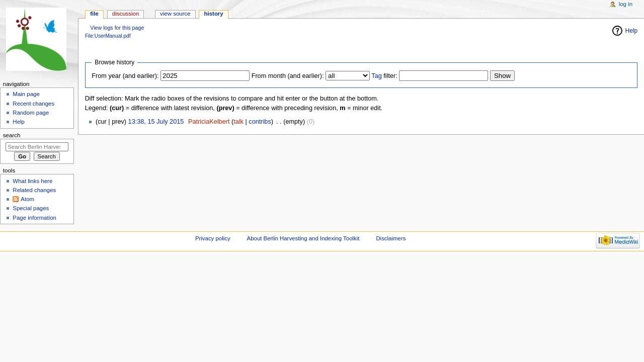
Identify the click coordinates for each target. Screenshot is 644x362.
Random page (31, 113)
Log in (626, 4)
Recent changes (33, 104)
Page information (34, 218)
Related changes (34, 190)
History (214, 14)
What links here (32, 181)
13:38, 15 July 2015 (156, 122)
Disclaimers (391, 238)
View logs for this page (117, 28)
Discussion (126, 14)
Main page (26, 94)
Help (19, 122)
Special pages (31, 208)
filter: (384, 76)
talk (238, 122)
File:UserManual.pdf (108, 36)
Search (12, 135)
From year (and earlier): (125, 76)
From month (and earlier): (288, 76)
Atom (27, 199)
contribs (260, 122)
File (94, 14)
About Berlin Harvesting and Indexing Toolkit (303, 238)
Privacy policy (213, 238)
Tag (376, 76)
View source (175, 14)
